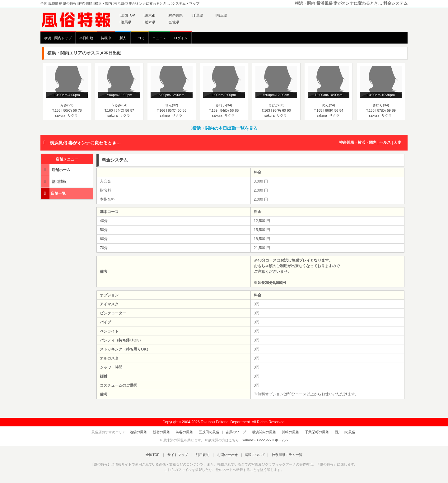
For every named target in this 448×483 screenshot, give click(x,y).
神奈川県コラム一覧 (282, 455)
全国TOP (127, 15)
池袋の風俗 (149, 432)
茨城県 (173, 22)
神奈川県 (175, 15)
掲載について (251, 455)
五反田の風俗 (212, 432)
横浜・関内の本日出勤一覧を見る (224, 128)
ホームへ (280, 440)
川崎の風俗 (285, 432)
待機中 (106, 38)
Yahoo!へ (249, 440)
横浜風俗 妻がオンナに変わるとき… (85, 143)
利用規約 (203, 455)
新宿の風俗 (169, 432)
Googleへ (264, 440)
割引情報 (54, 181)
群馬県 (126, 22)
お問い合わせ (225, 455)
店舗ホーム (56, 170)
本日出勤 (86, 38)
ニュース (159, 38)
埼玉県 (221, 15)
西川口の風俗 (335, 432)
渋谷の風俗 (190, 432)
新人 (123, 38)
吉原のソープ (236, 432)
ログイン (181, 38)
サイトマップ (180, 455)
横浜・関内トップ (58, 38)
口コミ (140, 38)
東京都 (149, 15)
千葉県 (197, 15)
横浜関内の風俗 (261, 432)
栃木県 (149, 22)
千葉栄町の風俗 (309, 432)
